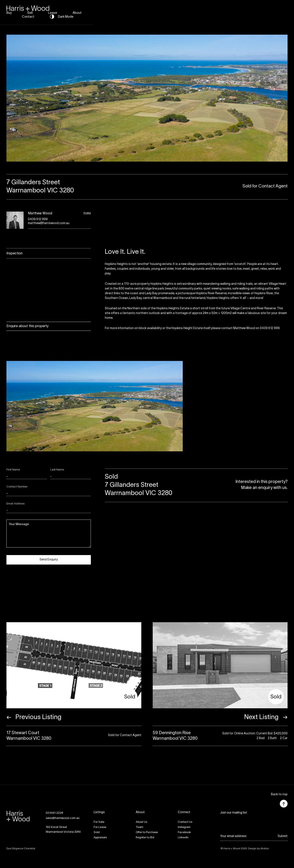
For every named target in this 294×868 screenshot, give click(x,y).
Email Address (15, 504)
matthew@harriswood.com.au (49, 223)
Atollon (265, 849)
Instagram (184, 827)
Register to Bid (145, 838)
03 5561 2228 (54, 813)
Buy (148, 11)
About (216, 11)
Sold (97, 832)
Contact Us (185, 822)
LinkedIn (183, 838)
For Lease (100, 827)
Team (139, 827)
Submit (283, 836)
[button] (279, 795)
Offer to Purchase (147, 832)
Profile (87, 213)
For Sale (99, 822)
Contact (242, 11)
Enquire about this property (27, 326)
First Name (13, 470)
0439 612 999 (38, 219)
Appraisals (100, 838)
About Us (141, 822)
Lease (192, 11)
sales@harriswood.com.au (63, 818)
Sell (169, 11)
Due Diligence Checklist (21, 849)
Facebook (184, 832)
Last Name (57, 470)
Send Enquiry (49, 560)
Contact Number (17, 487)
